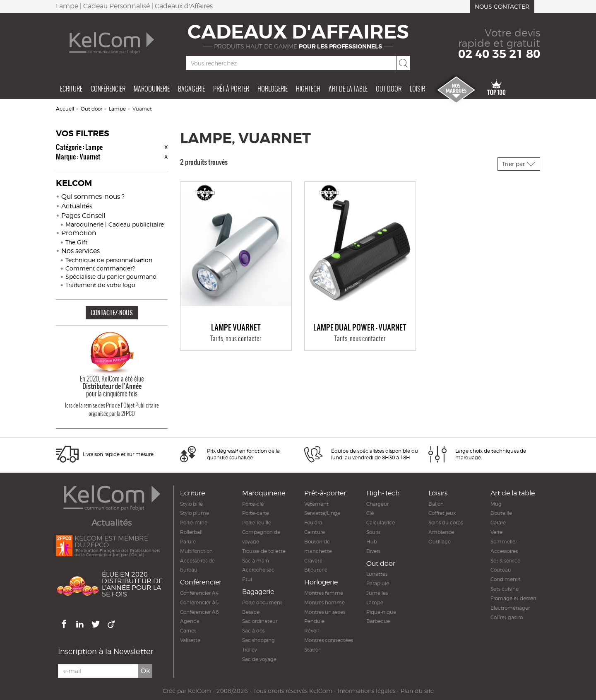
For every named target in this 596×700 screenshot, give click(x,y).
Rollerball (191, 532)
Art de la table (348, 89)
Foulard (313, 523)
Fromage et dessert (514, 598)
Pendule (314, 621)
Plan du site (417, 691)
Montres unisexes (325, 612)
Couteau (501, 570)
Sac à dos (253, 631)
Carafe (498, 523)
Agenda (190, 621)
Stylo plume (195, 513)
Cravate (313, 561)
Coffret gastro (507, 617)
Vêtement (316, 504)
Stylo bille (191, 504)
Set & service (505, 561)
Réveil (311, 631)
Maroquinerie (152, 89)
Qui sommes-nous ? (93, 197)
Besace (251, 612)
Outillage (440, 542)
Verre (496, 532)
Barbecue (378, 621)
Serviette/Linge (322, 513)
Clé (370, 513)
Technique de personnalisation (109, 260)
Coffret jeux (442, 513)
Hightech (308, 89)
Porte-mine (194, 523)
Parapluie (378, 583)
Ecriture (71, 89)
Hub (372, 542)
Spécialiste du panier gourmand (111, 276)
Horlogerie (273, 89)
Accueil (65, 109)
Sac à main (256, 561)
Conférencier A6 (199, 612)
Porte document (262, 602)
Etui (247, 579)
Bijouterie (316, 570)
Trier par (519, 164)
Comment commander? (100, 268)
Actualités (77, 206)
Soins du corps (446, 523)
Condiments (505, 579)
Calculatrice (381, 523)
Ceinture (315, 532)
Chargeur (377, 504)
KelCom (199, 691)
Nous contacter (502, 6)
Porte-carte (256, 513)
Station (313, 650)
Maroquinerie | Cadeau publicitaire (115, 224)
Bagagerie (191, 89)
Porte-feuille (257, 523)
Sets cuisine (505, 589)
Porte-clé (253, 504)
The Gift (76, 242)
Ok (145, 671)
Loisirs (438, 493)
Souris (373, 532)
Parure (188, 542)
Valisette (190, 640)
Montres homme (324, 602)
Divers (373, 551)
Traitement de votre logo (100, 285)
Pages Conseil (83, 216)
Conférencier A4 (199, 593)
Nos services (81, 251)
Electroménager (510, 608)
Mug (496, 504)
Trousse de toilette (264, 551)
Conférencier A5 (199, 602)
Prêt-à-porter (325, 493)
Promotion (79, 233)
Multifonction (196, 551)
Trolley (250, 650)
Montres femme (324, 593)
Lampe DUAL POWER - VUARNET (360, 328)
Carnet (188, 631)
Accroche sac (258, 570)
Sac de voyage (259, 659)
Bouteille (501, 513)
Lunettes (377, 574)
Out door (389, 89)
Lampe (117, 109)
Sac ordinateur (260, 621)
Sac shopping (258, 640)
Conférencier (108, 89)
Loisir (417, 89)
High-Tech (383, 493)
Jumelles (377, 593)
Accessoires (504, 551)
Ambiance (441, 532)
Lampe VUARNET (236, 328)
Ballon (436, 504)
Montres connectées (329, 640)
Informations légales (366, 691)
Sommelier (504, 542)
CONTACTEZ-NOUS (112, 313)
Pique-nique (381, 612)
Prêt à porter (231, 89)
